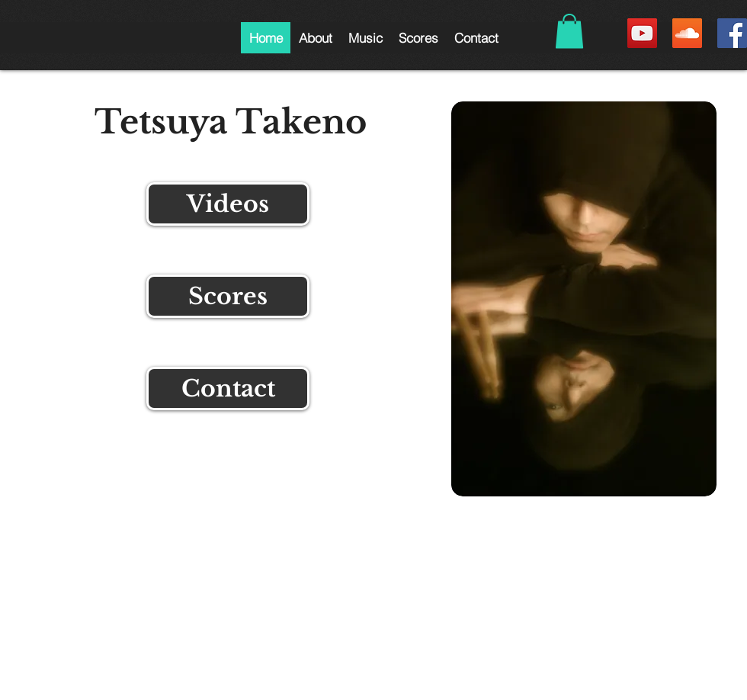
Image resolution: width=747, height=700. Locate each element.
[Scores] (228, 296)
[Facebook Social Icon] (732, 33)
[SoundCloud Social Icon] (687, 33)
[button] (315, 38)
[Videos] (228, 204)
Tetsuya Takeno (231, 122)
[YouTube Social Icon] (642, 33)
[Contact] (228, 389)
